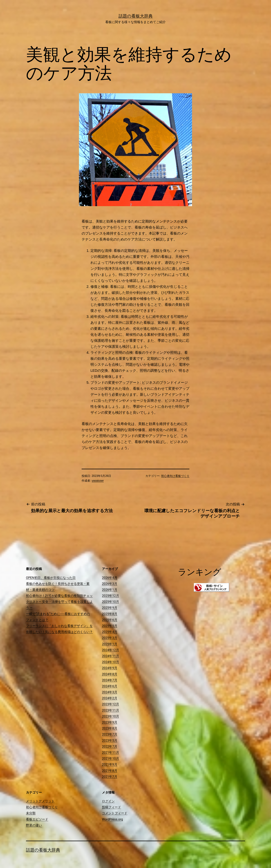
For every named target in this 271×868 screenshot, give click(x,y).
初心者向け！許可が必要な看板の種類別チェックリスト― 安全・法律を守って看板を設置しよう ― (59, 602)
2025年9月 (110, 608)
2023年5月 (110, 740)
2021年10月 (111, 758)
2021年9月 (110, 764)
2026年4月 (110, 578)
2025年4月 (110, 632)
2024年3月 (110, 692)
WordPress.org (112, 819)
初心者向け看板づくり (175, 476)
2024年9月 (110, 668)
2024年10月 (111, 662)
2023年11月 (111, 710)
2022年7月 (110, 746)
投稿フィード (111, 807)
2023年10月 (111, 716)
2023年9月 (110, 722)
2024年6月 (110, 686)
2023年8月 (110, 728)
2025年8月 (110, 614)
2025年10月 (111, 602)
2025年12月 (111, 596)
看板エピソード (37, 819)
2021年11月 (111, 752)
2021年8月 (110, 771)
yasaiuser (98, 481)
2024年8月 (110, 674)
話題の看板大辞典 (136, 16)
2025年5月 (110, 626)
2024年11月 (111, 656)
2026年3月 (110, 584)
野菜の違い (34, 825)
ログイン (108, 801)
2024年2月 (110, 698)
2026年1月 (110, 590)
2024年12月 (111, 650)
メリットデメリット (40, 801)
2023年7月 (110, 734)
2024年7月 (110, 680)
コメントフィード (115, 813)
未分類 (31, 813)
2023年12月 (111, 704)
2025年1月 (110, 644)
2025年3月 (110, 638)
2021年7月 (110, 777)
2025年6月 (110, 620)
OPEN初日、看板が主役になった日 (51, 578)
